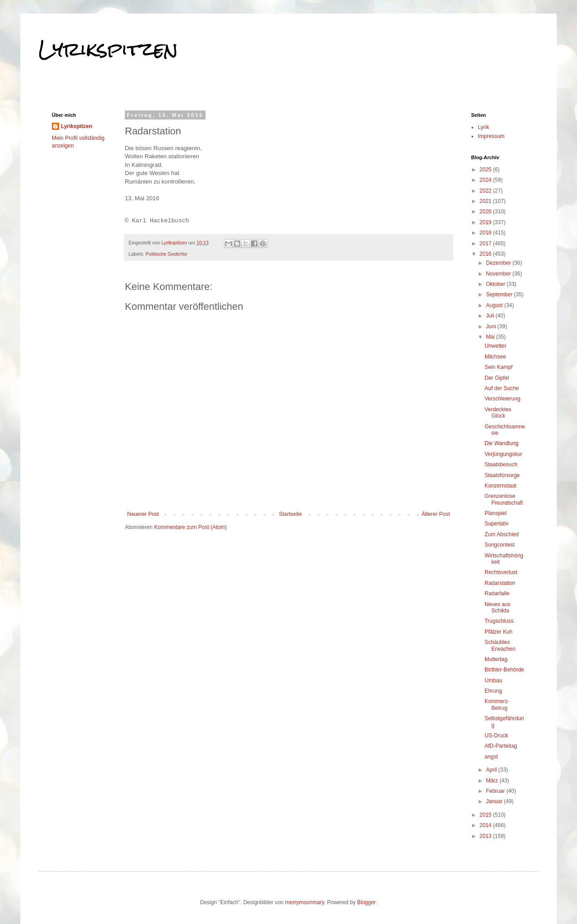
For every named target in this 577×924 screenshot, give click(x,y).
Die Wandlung (501, 443)
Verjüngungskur (503, 454)
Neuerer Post (143, 514)
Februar (496, 791)
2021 (486, 201)
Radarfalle (497, 593)
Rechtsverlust (501, 572)
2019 (486, 222)
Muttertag (496, 659)
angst (491, 757)
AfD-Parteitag (501, 746)
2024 (486, 180)
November (499, 274)
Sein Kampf (499, 367)
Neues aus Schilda (497, 607)
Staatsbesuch (501, 464)
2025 (486, 170)
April (492, 770)
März (493, 781)
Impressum (491, 136)
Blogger (366, 902)
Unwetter (495, 346)
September (500, 294)
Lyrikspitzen (108, 49)
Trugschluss (499, 621)
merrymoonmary (304, 902)
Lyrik (483, 127)
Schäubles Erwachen (500, 645)
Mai (491, 337)
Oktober (496, 284)
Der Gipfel (497, 378)
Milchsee (495, 357)
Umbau (493, 680)
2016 (486, 254)
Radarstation (500, 583)
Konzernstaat (501, 486)
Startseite (291, 514)
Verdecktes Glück (498, 413)
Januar (495, 801)
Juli (491, 316)
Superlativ (497, 524)
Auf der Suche (502, 388)
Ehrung (493, 691)
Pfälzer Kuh (499, 632)
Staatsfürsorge (502, 475)
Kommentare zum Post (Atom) (190, 527)
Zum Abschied (502, 534)
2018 (486, 233)
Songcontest (500, 545)
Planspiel (496, 513)
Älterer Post (436, 514)
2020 (486, 211)
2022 (486, 191)
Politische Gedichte (166, 254)
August (495, 305)
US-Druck (496, 736)
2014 (486, 825)
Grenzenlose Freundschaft (504, 499)
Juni (492, 326)
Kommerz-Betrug (497, 704)
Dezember (499, 263)
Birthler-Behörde (504, 670)
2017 (486, 244)
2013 (486, 836)
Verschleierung (502, 399)
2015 (486, 815)
